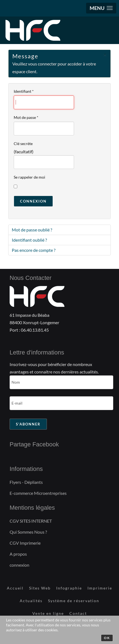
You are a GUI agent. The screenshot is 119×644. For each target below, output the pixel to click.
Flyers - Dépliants (26, 482)
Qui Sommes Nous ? (28, 532)
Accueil (15, 588)
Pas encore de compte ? (34, 250)
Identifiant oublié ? (29, 240)
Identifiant (24, 91)
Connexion (33, 201)
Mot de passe (26, 117)
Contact (78, 613)
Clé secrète (23, 144)
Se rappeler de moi (29, 177)
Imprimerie (100, 588)
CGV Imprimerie (25, 543)
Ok (107, 638)
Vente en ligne (48, 613)
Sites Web (40, 588)
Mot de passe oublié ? (32, 230)
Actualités (31, 601)
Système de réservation (74, 601)
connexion (19, 565)
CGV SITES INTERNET (31, 521)
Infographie (69, 588)
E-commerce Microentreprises (38, 493)
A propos (18, 554)
